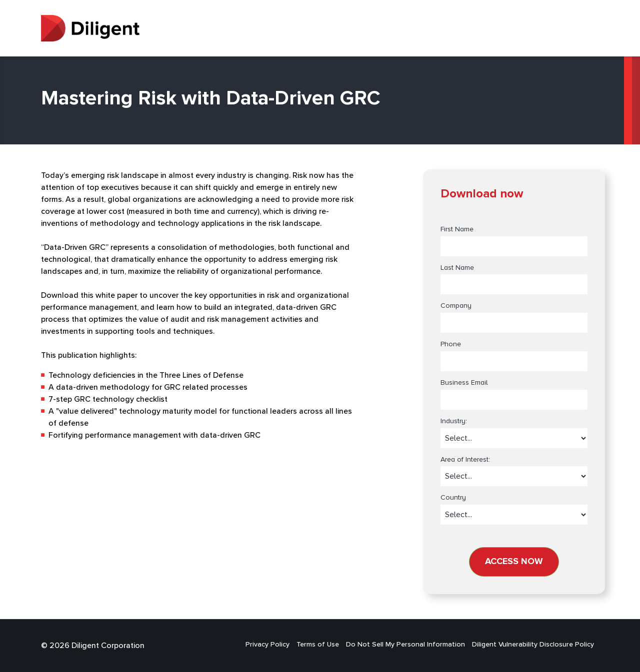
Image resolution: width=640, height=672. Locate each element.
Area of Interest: (465, 460)
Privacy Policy (267, 645)
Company (456, 306)
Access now (514, 562)
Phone (451, 344)
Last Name (457, 268)
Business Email (464, 383)
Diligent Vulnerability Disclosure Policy (533, 645)
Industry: (454, 421)
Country (453, 498)
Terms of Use (318, 645)
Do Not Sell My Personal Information (405, 645)
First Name (457, 229)
